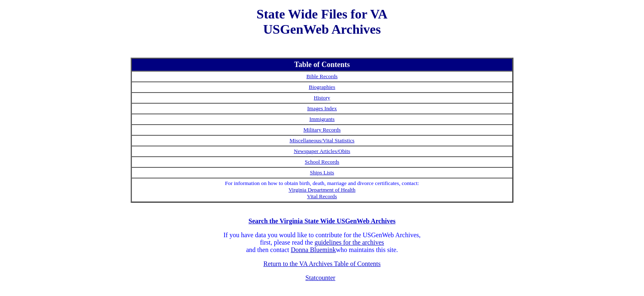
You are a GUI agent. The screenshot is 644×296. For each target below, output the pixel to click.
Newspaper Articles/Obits (322, 151)
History (322, 98)
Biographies (322, 87)
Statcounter (321, 278)
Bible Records (322, 76)
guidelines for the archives (349, 242)
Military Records (322, 130)
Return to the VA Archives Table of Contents (322, 264)
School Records (322, 162)
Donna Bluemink (313, 250)
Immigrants (322, 119)
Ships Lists (322, 172)
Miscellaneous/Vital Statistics (322, 140)
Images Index (322, 108)
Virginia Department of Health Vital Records (322, 193)
